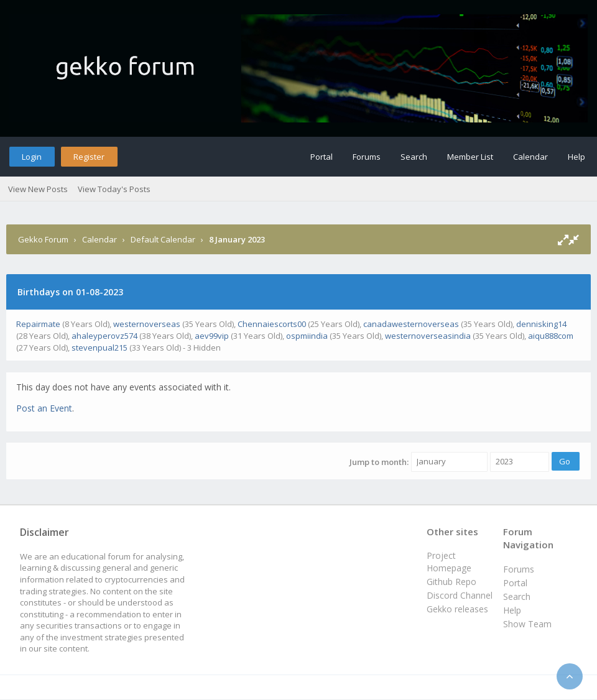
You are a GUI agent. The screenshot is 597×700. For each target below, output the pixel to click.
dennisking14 (541, 324)
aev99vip (212, 336)
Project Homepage (449, 562)
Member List (470, 157)
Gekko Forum (43, 239)
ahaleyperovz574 (104, 336)
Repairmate (38, 324)
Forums (367, 157)
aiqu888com (551, 336)
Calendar (530, 157)
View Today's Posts (114, 189)
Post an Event (44, 408)
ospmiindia (307, 336)
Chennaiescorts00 (272, 324)
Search (414, 157)
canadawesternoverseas (411, 324)
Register (89, 157)
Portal (322, 157)
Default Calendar (163, 239)
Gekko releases (457, 609)
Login (32, 157)
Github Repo (451, 582)
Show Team (527, 624)
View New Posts (38, 189)
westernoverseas (147, 324)
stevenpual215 (99, 348)
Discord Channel (460, 595)
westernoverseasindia (428, 336)
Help (576, 157)
